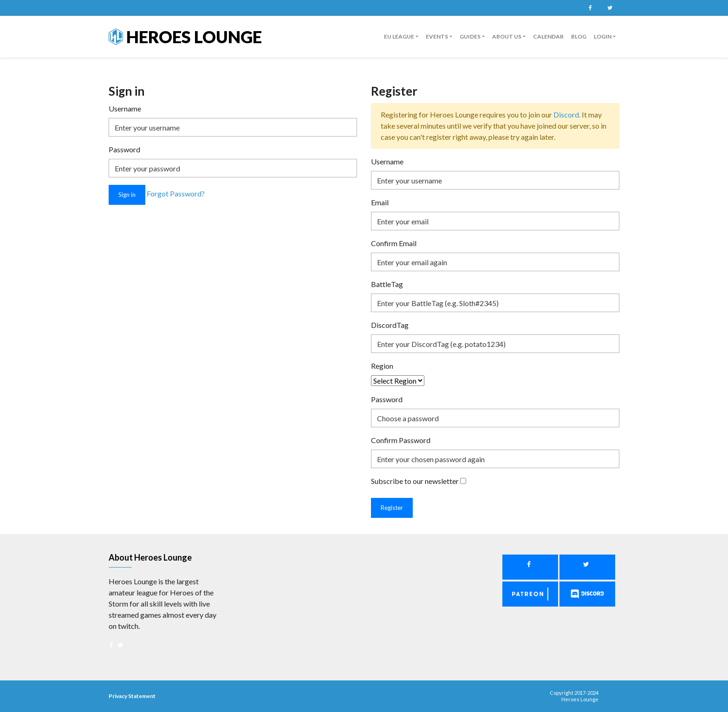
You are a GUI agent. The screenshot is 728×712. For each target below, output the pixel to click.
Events (437, 36)
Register (392, 508)
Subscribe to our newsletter (415, 481)
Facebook (590, 8)
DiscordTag (390, 325)
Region (382, 366)
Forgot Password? (176, 194)
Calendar (548, 36)
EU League (399, 36)
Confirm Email (394, 243)
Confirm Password (401, 440)
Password (124, 149)
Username (125, 108)
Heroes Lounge (185, 37)
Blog (579, 36)
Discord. (568, 114)
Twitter (610, 8)
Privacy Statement (132, 696)
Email (380, 202)
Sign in (127, 195)
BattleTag (387, 284)
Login (603, 36)
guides (470, 36)
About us (507, 36)
